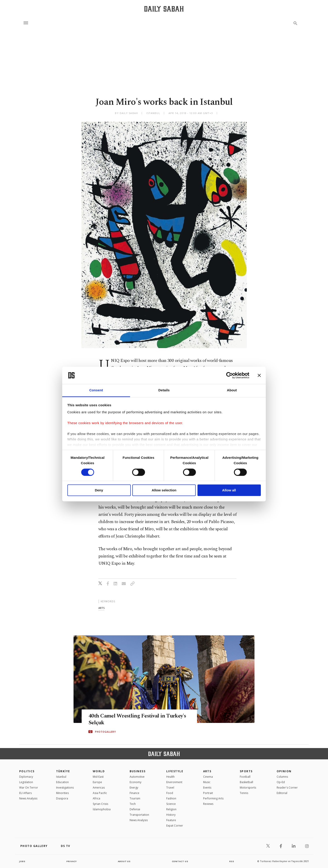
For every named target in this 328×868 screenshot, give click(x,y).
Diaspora (62, 798)
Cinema (208, 777)
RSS (232, 861)
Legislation (26, 782)
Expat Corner (175, 826)
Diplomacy (26, 777)
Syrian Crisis (100, 804)
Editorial (282, 793)
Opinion (284, 771)
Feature (171, 820)
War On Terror (29, 788)
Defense (135, 809)
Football (245, 777)
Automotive (137, 777)
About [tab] (232, 390)
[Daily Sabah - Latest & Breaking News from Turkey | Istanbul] (164, 9)
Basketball (246, 782)
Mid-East (98, 777)
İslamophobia (102, 809)
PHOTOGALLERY (105, 732)
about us (124, 861)
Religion (171, 809)
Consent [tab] (96, 390)
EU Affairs (25, 793)
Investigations (65, 788)
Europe (97, 782)
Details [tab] (164, 390)
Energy (134, 788)
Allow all (229, 490)
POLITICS (27, 771)
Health (170, 777)
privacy (72, 861)
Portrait (208, 793)
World (99, 771)
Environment (174, 782)
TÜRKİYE (63, 771)
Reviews (208, 804)
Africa (96, 798)
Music (207, 782)
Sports (246, 771)
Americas (99, 788)
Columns (282, 777)
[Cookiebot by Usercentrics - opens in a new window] (229, 375)
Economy (135, 782)
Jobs (23, 861)
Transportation (139, 815)
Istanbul (61, 777)
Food (170, 793)
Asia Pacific (100, 793)
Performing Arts (213, 798)
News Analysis (28, 798)
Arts (207, 771)
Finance (134, 793)
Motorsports (248, 788)
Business (138, 771)
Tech (133, 804)
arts (101, 608)
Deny (99, 490)
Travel (170, 788)
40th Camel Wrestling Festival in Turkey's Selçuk (129, 719)
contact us (180, 861)
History (171, 815)
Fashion (171, 798)
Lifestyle (175, 771)
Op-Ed (281, 782)
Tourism (135, 798)
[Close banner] (259, 375)
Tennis (244, 793)
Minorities (62, 793)
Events (207, 788)
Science (171, 804)
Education (62, 782)
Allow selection (164, 490)
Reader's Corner (287, 788)
